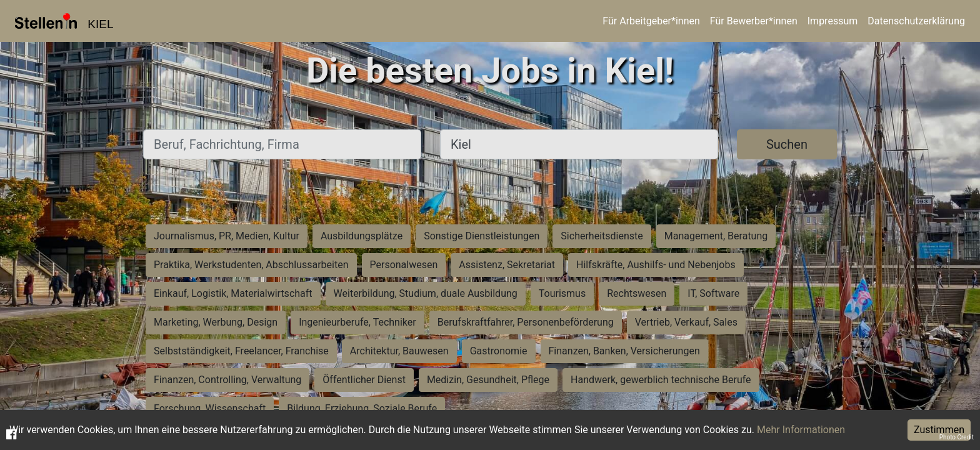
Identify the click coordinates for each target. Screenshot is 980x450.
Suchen (787, 144)
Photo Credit (957, 437)
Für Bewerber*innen (754, 21)
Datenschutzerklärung (916, 21)
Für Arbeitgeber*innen (651, 21)
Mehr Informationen (801, 430)
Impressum (833, 21)
